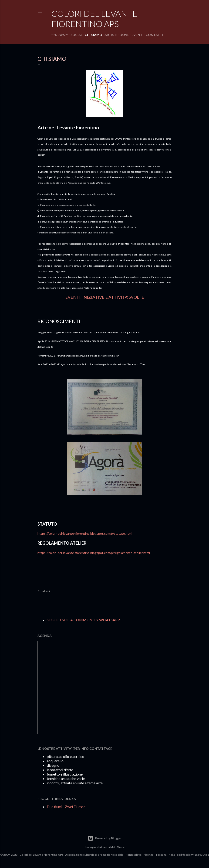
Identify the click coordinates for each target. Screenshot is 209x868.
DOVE (124, 35)
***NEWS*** (60, 35)
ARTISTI (111, 35)
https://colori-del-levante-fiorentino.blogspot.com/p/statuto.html (85, 533)
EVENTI (137, 35)
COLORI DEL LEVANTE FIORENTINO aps (94, 19)
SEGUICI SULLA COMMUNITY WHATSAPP (83, 620)
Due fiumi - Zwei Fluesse (66, 807)
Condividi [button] (44, 591)
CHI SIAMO (93, 35)
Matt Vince (117, 847)
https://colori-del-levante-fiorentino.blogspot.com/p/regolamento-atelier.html (94, 553)
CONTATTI (154, 35)
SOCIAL (76, 35)
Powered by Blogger (105, 838)
